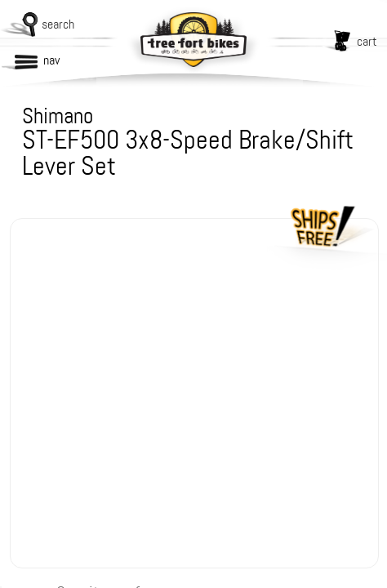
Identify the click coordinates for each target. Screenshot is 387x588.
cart (367, 41)
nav (51, 60)
